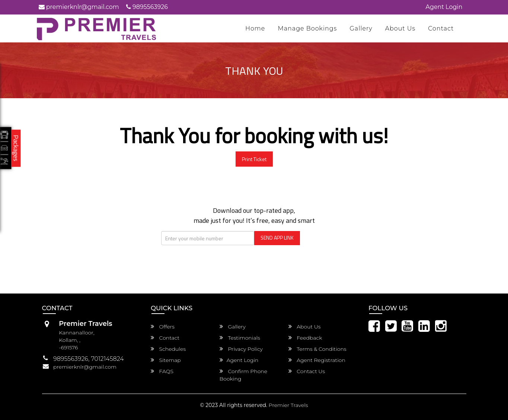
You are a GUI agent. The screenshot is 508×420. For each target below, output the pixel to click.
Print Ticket (254, 159)
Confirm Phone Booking (243, 375)
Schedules (168, 349)
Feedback (305, 338)
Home (255, 28)
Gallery (361, 28)
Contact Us (307, 371)
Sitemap (166, 360)
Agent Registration (317, 360)
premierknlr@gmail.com (79, 7)
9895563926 (147, 7)
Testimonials (240, 338)
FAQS (162, 371)
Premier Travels (288, 405)
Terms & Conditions (317, 349)
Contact (441, 28)
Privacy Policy (241, 349)
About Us (400, 28)
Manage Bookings (307, 28)
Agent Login (444, 7)
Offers (163, 327)
